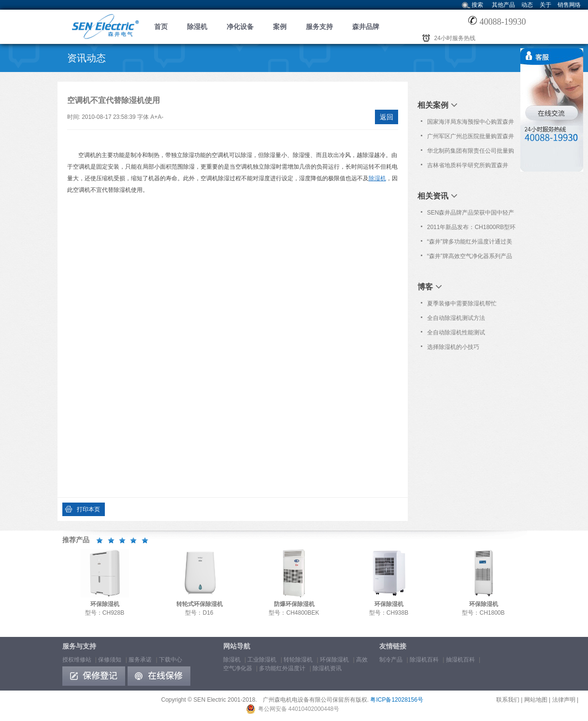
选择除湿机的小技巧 (453, 347)
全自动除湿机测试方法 (456, 318)
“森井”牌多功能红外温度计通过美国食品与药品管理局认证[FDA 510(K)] (470, 244)
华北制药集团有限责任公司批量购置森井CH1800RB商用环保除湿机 (471, 153)
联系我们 (508, 700)
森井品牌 (366, 27)
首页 (161, 27)
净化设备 (240, 27)
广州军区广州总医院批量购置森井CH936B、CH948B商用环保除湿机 (471, 138)
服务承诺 (140, 660)
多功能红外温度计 (282, 668)
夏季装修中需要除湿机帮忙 (462, 303)
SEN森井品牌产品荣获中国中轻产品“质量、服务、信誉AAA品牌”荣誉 (471, 215)
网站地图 (536, 700)
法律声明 (564, 700)
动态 (527, 5)
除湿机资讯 (327, 668)
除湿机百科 (424, 660)
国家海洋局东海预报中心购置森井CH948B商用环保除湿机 (471, 124)
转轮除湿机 (298, 660)
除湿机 (197, 27)
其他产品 (503, 5)
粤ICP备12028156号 (396, 700)
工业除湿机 (262, 660)
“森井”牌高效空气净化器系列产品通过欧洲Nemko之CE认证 (470, 258)
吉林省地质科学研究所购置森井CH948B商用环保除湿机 (468, 167)
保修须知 (110, 660)
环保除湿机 (334, 660)
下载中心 (171, 660)
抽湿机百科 (460, 660)
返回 (387, 117)
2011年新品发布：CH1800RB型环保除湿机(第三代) (471, 229)
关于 (545, 5)
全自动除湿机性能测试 (456, 332)
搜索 (477, 5)
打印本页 (88, 509)
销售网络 (569, 5)
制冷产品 (391, 660)
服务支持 (319, 27)
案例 (280, 27)
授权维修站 (77, 660)
